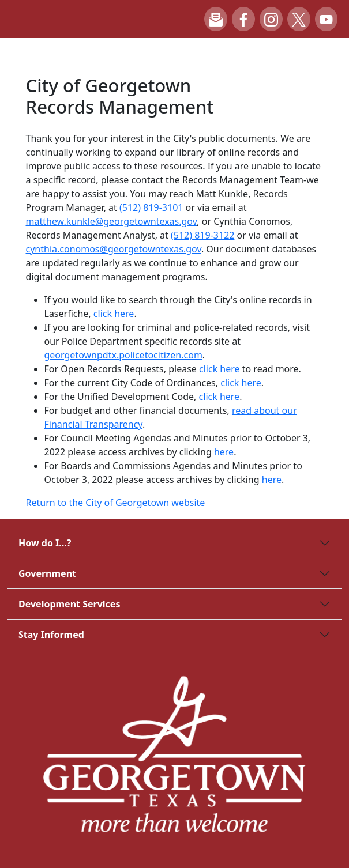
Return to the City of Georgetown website (116, 503)
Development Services (69, 604)
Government (47, 573)
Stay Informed (51, 635)
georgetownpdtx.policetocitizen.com (123, 355)
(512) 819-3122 (202, 235)
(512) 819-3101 (151, 207)
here (224, 452)
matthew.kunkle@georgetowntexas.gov (112, 221)
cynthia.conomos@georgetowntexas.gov (114, 249)
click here (114, 314)
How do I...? (45, 543)
